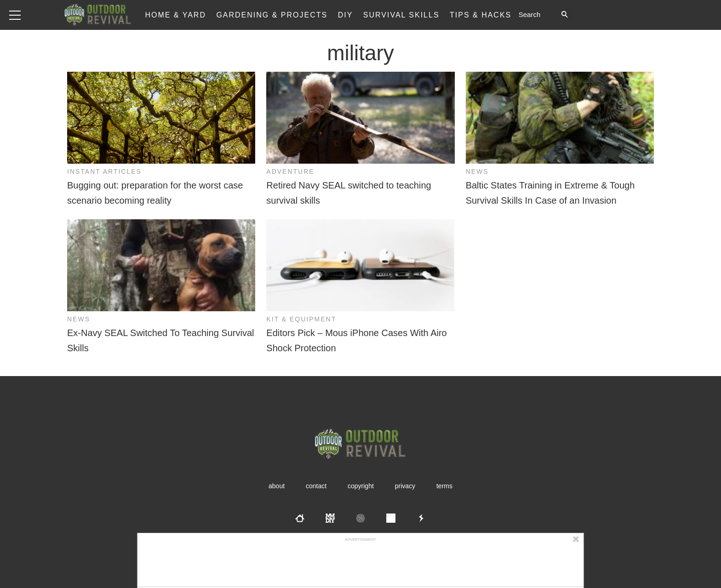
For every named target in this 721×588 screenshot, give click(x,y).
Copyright (361, 486)
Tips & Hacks (481, 15)
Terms (444, 486)
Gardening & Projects (272, 15)
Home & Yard (175, 15)
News (477, 171)
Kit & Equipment (301, 319)
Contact (316, 486)
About (277, 486)
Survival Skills (401, 15)
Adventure (290, 171)
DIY (346, 15)
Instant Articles (104, 171)
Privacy (405, 486)
